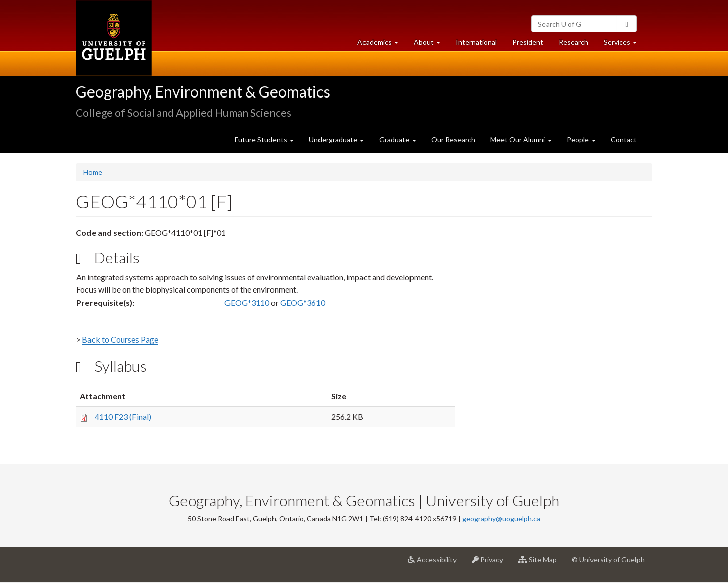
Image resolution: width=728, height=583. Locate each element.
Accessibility (436, 563)
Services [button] (624, 45)
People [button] (581, 140)
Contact (624, 140)
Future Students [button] (264, 140)
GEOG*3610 (303, 302)
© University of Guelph (608, 560)
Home (93, 172)
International (476, 42)
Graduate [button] (398, 140)
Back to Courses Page (120, 339)
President (528, 42)
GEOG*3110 (247, 302)
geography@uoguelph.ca (501, 519)
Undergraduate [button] (336, 140)
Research (577, 45)
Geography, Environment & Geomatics (203, 91)
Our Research (453, 140)
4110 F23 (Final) (123, 417)
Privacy (491, 563)
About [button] (431, 45)
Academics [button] (382, 45)
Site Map (541, 563)
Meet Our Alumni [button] (521, 140)
